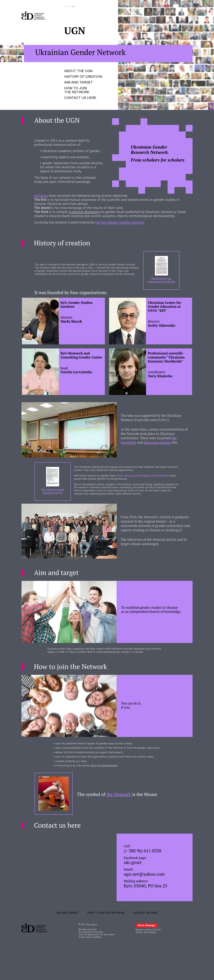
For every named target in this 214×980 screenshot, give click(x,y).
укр (73, 7)
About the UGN (79, 75)
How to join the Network (77, 96)
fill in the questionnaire (106, 791)
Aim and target (79, 88)
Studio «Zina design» (146, 962)
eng (66, 7)
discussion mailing (160, 462)
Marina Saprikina (166, 495)
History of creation (84, 82)
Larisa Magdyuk (146, 495)
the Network (122, 821)
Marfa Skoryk (127, 495)
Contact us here (81, 104)
